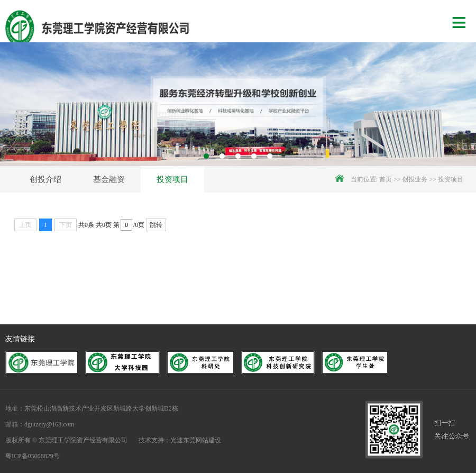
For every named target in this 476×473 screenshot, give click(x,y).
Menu (464, 21)
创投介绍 (45, 179)
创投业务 (415, 179)
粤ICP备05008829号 (33, 456)
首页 (386, 179)
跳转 (156, 225)
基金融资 (109, 179)
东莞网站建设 (202, 440)
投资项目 (172, 179)
